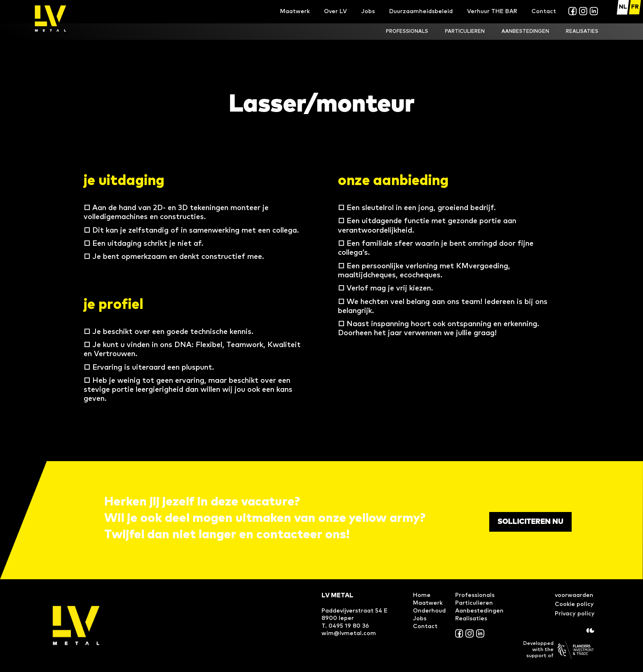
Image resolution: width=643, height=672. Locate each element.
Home (422, 595)
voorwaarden (574, 595)
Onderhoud (429, 611)
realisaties (582, 32)
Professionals (475, 595)
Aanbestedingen (525, 32)
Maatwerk (295, 11)
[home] (50, 18)
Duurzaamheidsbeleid (421, 11)
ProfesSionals (407, 32)
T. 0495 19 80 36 (345, 626)
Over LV (335, 11)
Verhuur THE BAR (492, 11)
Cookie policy (574, 604)
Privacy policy (575, 614)
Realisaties (471, 619)
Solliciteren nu (530, 522)
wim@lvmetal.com (349, 633)
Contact (544, 11)
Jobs (368, 11)
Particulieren (465, 32)
